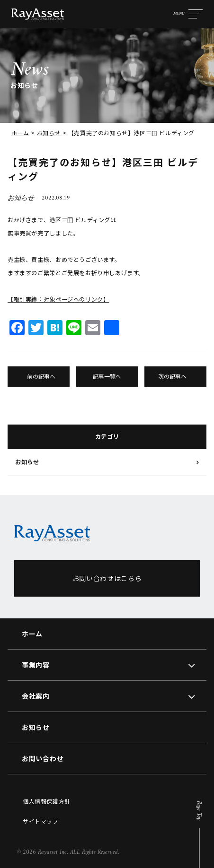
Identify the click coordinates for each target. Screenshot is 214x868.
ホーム (20, 133)
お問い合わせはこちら (107, 578)
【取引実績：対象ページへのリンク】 (58, 299)
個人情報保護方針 (47, 801)
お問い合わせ (43, 758)
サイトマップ (41, 821)
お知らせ (49, 133)
